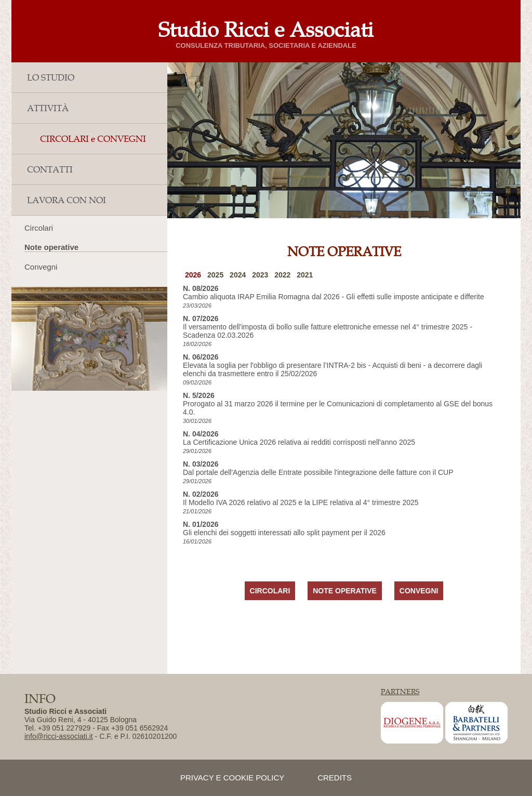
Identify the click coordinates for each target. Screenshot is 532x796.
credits (335, 778)
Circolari (39, 228)
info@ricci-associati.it (59, 736)
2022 (282, 275)
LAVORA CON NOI (66, 200)
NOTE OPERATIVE (345, 591)
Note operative (51, 247)
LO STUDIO (51, 77)
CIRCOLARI (270, 591)
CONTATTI (50, 169)
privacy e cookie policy (232, 778)
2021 (305, 275)
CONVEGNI (419, 591)
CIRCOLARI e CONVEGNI (93, 139)
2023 (260, 275)
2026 (193, 275)
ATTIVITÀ (48, 108)
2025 (215, 275)
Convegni (41, 267)
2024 (238, 275)
